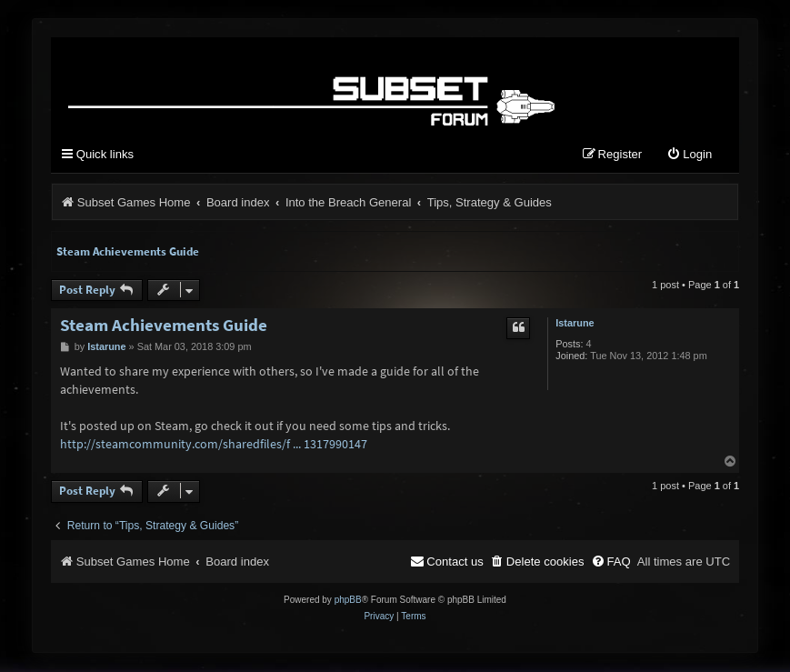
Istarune (575, 323)
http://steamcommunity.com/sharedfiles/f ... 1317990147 (214, 444)
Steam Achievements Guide (128, 251)
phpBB (348, 601)
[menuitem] (689, 155)
